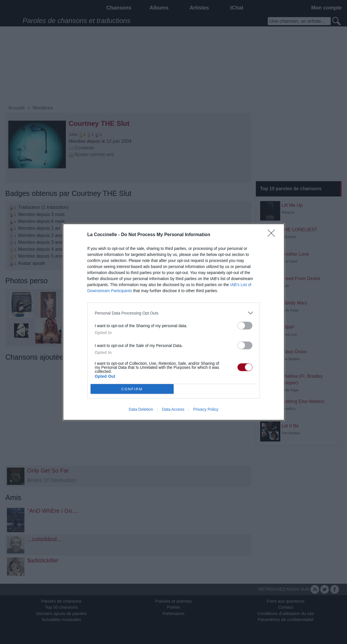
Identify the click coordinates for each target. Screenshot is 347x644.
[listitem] (174, 313)
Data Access (173, 409)
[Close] (273, 235)
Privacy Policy (206, 409)
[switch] (245, 326)
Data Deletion (141, 409)
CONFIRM (132, 389)
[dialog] (174, 322)
